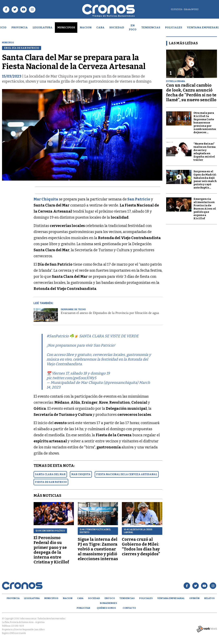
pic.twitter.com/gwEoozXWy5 (71, 378)
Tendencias (151, 27)
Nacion (86, 27)
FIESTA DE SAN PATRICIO (51, 482)
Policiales (173, 27)
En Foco (133, 27)
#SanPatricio (58, 336)
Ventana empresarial (171, 598)
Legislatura (43, 27)
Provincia (20, 27)
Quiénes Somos (106, 608)
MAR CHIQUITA (81, 474)
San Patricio (139, 199)
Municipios (66, 27)
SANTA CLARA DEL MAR (50, 474)
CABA (100, 27)
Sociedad (117, 27)
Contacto (129, 608)
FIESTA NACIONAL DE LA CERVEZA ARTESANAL (127, 474)
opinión (194, 598)
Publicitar (83, 608)
